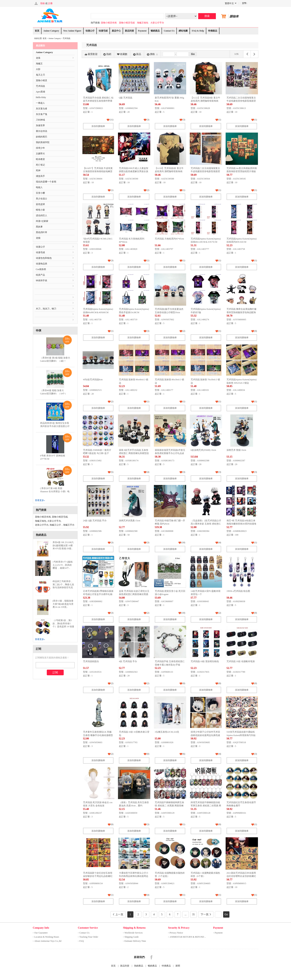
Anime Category (51, 31)
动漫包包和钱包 (44, 258)
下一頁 (206, 914)
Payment (142, 31)
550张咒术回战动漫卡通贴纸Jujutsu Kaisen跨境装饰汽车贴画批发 (241, 735)
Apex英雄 (41, 92)
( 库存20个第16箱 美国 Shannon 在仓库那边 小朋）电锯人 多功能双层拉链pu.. (55, 492)
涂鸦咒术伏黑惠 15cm (130, 521)
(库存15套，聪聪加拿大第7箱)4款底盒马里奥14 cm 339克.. (63, 604)
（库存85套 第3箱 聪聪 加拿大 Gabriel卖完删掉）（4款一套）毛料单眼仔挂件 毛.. (55, 361)
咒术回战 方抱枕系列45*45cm (169, 239)
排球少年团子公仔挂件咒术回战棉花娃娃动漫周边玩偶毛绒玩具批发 (205, 735)
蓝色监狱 (40, 204)
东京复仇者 (42, 109)
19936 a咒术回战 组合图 (238, 591)
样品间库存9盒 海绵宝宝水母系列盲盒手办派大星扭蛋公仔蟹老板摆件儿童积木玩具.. (55, 426)
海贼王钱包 (143, 23)
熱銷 (107, 54)
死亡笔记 (40, 165)
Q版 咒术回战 (126, 98)
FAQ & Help (198, 31)
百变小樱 (40, 193)
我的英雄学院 (43, 142)
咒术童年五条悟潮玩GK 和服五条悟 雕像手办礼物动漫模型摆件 (98, 735)
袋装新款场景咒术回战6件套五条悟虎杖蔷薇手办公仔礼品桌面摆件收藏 (170, 453)
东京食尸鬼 (42, 114)
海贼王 (39, 64)
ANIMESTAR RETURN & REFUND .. (188, 937)
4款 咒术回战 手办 (128, 661)
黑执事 (39, 227)
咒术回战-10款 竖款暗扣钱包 (205, 661)
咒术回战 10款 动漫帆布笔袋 (241, 661)
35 (193, 914)
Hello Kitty (41, 97)
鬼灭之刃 (40, 75)
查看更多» (40, 500)
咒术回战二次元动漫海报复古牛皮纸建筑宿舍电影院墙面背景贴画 (241, 101)
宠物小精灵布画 (109, 23)
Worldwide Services (134, 933)
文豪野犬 (40, 154)
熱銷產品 (139, 966)
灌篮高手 (40, 176)
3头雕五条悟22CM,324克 (167, 732)
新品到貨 (129, 31)
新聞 (178, 966)
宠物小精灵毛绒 (127, 23)
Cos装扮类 (41, 269)
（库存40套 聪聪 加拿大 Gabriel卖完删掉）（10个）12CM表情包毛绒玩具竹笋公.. (55, 394)
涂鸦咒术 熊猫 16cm (236, 450)
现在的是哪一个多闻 (46, 182)
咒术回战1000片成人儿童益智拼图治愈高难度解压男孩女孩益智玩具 (134, 171)
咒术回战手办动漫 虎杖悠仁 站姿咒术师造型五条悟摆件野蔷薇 (98, 101)
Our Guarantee (41, 933)
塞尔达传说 (42, 131)
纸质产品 (40, 275)
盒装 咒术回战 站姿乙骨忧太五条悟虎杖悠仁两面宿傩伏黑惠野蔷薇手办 (134, 594)
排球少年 (40, 148)
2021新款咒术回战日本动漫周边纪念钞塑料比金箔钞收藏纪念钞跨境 (241, 876)
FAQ (82, 941)
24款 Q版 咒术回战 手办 (95, 521)
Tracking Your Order (89, 937)
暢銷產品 (155, 31)
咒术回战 (67, 38)
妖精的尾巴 (42, 137)
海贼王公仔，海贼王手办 (62, 525)
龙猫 (38, 238)
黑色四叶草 (42, 232)
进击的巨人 (42, 215)
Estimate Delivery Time (135, 941)
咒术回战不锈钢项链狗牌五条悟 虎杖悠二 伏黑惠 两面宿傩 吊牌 (169, 806)
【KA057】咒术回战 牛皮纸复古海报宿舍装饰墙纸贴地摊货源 (98, 171)
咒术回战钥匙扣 (91, 661)
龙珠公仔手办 (42, 525)
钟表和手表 (42, 281)
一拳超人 (40, 103)
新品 (137, 54)
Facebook (151, 957)
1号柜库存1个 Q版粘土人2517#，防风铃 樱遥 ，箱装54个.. (63, 565)
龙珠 (38, 58)
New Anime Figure (72, 31)
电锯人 (39, 187)
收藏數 (122, 54)
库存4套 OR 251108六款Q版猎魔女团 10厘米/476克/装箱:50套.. (63, 546)
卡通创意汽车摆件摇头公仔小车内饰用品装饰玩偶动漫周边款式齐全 (134, 876)
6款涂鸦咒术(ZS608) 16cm (203, 450)
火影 (38, 69)
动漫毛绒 (103, 31)
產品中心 (116, 31)
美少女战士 (42, 199)
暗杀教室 (40, 159)
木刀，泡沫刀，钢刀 (46, 309)
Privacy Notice (176, 933)
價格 (152, 54)
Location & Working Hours (47, 937)
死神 (38, 170)
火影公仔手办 (157, 23)
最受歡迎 (91, 54)
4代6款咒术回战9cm (93, 380)
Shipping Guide (132, 937)
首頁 (37, 31)
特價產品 (213, 31)
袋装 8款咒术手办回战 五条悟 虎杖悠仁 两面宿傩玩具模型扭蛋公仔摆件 (134, 453)
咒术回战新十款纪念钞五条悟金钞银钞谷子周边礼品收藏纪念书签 (98, 876)
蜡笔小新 (40, 210)
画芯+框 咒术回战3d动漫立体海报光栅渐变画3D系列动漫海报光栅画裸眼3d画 (241, 524)
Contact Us (169, 31)
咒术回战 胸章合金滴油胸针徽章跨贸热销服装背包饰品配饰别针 (241, 312)
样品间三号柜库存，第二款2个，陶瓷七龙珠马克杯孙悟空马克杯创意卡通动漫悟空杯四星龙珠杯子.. (63, 588)
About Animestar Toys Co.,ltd (48, 941)
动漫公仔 (90, 31)
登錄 (42, 3)
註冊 (50, 3)
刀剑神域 (40, 120)
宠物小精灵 (42, 80)
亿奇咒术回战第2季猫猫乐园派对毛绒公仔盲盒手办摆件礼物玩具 (98, 594)
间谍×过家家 (42, 221)
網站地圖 (183, 31)
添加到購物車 (98, 126)
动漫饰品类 (42, 264)
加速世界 (40, 125)
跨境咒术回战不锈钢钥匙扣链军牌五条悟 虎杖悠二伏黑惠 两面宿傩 (206, 806)
